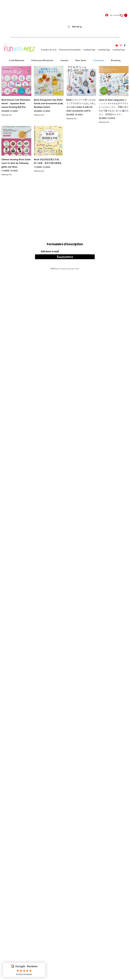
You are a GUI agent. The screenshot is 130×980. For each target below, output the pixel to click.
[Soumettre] (65, 257)
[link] (123, 15)
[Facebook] (125, 45)
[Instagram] (121, 45)
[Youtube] (117, 45)
